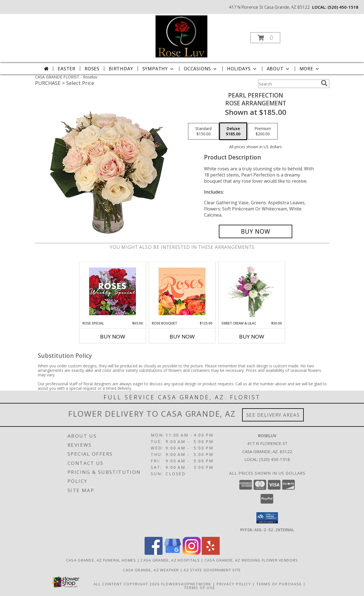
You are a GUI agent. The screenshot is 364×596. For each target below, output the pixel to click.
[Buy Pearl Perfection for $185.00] (256, 231)
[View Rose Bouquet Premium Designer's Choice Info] (182, 291)
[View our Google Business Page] (173, 553)
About (279, 69)
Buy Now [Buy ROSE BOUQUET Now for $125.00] (182, 337)
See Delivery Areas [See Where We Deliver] (273, 415)
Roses (92, 69)
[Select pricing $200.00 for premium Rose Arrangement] (263, 131)
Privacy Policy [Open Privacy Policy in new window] (234, 584)
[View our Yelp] (211, 553)
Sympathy (158, 69)
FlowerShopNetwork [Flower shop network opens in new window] (186, 584)
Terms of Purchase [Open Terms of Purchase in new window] (279, 584)
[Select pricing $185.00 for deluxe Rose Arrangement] (233, 131)
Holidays (242, 69)
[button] (265, 38)
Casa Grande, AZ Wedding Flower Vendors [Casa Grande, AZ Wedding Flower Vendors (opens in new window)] (251, 560)
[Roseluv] (182, 36)
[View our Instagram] (192, 553)
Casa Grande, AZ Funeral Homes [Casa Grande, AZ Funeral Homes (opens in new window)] (101, 560)
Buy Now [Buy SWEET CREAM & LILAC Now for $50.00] (252, 337)
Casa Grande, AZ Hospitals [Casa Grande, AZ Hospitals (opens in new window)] (170, 560)
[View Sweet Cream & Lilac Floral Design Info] (251, 291)
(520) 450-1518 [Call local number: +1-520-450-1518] (343, 7)
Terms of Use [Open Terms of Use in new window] (200, 587)
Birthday (121, 69)
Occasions (201, 69)
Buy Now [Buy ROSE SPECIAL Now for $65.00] (113, 337)
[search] (324, 83)
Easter (67, 69)
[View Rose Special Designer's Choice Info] (113, 291)
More (310, 69)
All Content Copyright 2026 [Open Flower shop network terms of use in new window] (127, 584)
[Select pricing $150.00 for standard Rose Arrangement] (203, 131)
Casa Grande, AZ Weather (151, 570)
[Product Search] (288, 84)
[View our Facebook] (154, 553)
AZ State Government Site (212, 570)
